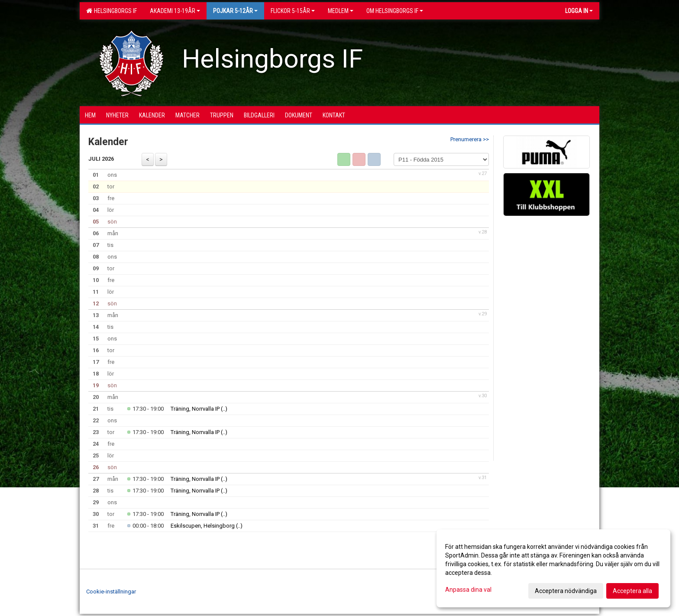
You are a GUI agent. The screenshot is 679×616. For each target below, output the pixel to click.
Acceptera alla (632, 591)
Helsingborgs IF (112, 11)
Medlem (341, 11)
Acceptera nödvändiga (566, 591)
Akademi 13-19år (175, 11)
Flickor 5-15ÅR (293, 11)
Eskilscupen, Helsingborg (203, 526)
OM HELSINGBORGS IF (395, 11)
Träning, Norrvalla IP (195, 409)
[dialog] (553, 568)
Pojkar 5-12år (235, 11)
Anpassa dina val (468, 590)
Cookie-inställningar (111, 592)
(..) (224, 409)
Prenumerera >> (470, 139)
